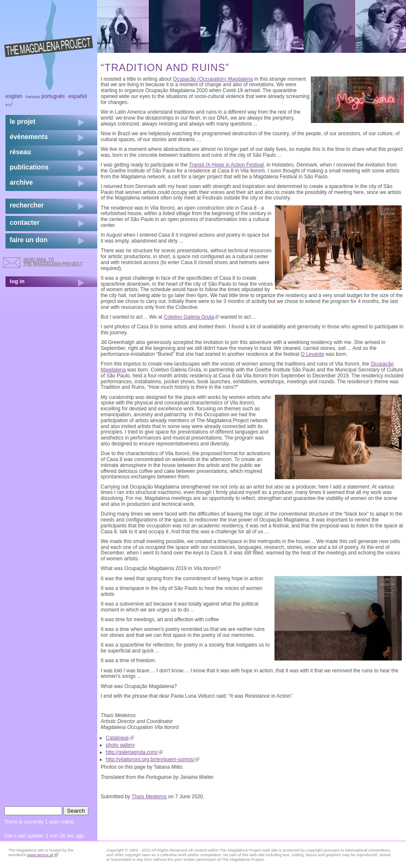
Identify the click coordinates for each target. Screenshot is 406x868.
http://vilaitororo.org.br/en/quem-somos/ (152, 759)
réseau (20, 152)
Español (78, 96)
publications (29, 167)
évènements (29, 137)
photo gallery (120, 745)
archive (21, 182)
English (14, 96)
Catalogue (120, 738)
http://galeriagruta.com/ (134, 752)
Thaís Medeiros (149, 797)
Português (53, 96)
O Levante (312, 354)
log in (17, 281)
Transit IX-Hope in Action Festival (226, 165)
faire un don (29, 240)
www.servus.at (43, 855)
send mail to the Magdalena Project (53, 262)
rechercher (27, 205)
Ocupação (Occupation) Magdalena (213, 79)
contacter (25, 222)
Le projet (23, 121)
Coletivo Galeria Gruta (191, 317)
